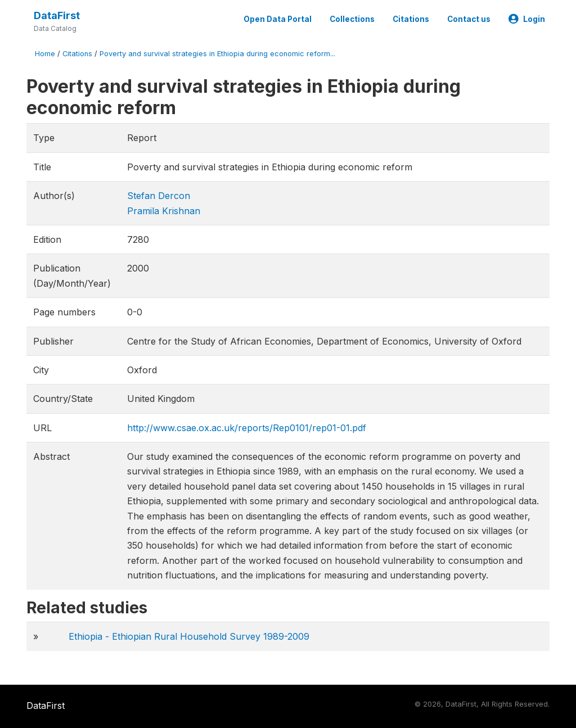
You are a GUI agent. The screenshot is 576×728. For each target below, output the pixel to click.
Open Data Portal (278, 19)
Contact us (469, 19)
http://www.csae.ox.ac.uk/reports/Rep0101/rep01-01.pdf (247, 428)
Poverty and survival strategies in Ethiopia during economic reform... (217, 54)
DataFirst (57, 15)
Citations (411, 19)
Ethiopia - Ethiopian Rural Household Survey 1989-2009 (189, 636)
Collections (352, 19)
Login (527, 19)
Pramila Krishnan (164, 211)
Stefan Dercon (159, 196)
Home (45, 54)
